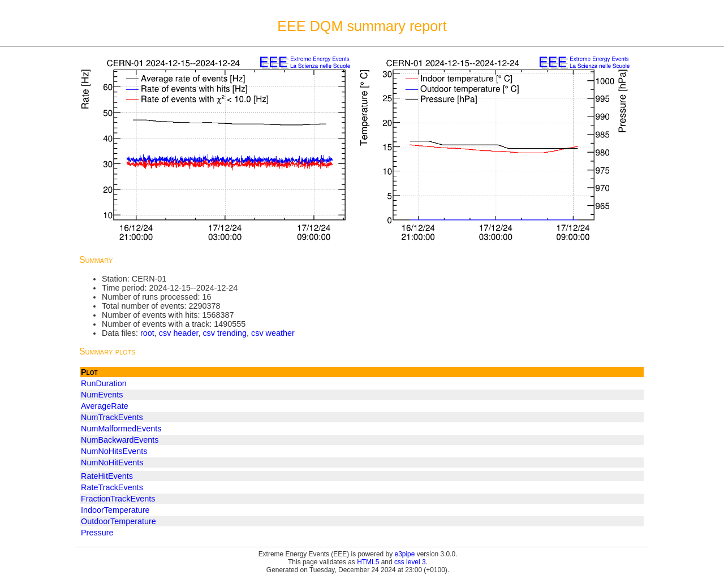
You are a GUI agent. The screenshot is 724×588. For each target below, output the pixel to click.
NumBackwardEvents (120, 440)
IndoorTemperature (115, 510)
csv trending (225, 333)
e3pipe (405, 554)
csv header (179, 333)
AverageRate (105, 406)
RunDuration (104, 383)
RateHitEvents (107, 476)
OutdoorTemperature (118, 521)
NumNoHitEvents (112, 462)
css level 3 (410, 562)
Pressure (97, 533)
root (147, 333)
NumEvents (102, 395)
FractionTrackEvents (118, 499)
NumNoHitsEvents (114, 451)
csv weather (273, 333)
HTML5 (368, 562)
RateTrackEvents (112, 487)
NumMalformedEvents (121, 429)
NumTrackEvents (112, 417)
